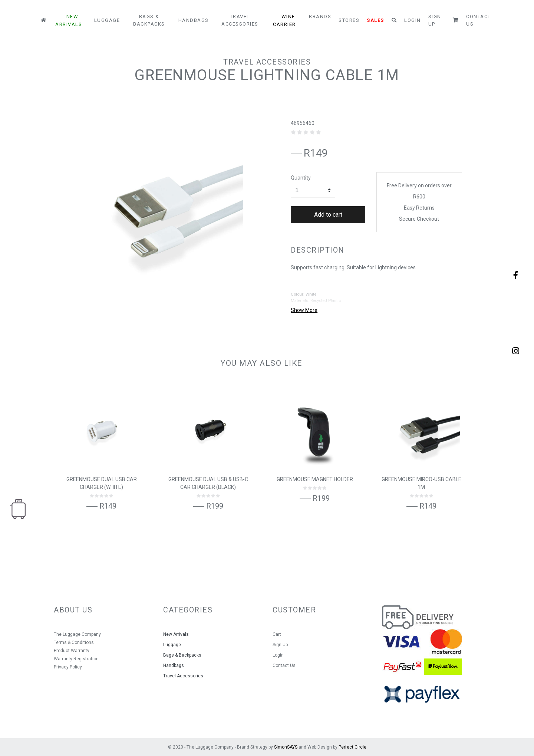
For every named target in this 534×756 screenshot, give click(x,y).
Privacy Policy (68, 667)
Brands (320, 17)
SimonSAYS (286, 747)
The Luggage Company (77, 634)
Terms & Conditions (74, 642)
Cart (277, 634)
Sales (375, 20)
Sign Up (435, 20)
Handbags (194, 20)
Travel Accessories (240, 20)
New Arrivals (69, 20)
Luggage (107, 20)
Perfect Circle (352, 747)
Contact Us (479, 20)
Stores (349, 20)
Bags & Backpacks (149, 20)
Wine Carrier (284, 20)
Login (413, 20)
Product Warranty (72, 651)
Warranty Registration (76, 659)
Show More (304, 310)
